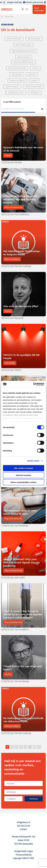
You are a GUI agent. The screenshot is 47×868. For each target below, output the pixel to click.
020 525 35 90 (24, 826)
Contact (23, 829)
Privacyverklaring (24, 855)
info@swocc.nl (23, 822)
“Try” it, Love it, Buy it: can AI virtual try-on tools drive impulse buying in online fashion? (23, 614)
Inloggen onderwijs (16, 2)
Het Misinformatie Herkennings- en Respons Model (22, 253)
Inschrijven (34, 799)
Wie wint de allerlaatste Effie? (21, 306)
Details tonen (33, 461)
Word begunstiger (39, 9)
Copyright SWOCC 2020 (23, 858)
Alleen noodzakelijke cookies (24, 482)
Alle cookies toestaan (23, 468)
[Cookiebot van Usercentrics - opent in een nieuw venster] (33, 384)
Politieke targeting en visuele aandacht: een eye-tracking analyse (20, 199)
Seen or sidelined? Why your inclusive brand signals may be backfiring (21, 562)
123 (34, 747)
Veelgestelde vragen (23, 851)
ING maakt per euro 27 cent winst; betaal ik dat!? (20, 512)
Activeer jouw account (36, 2)
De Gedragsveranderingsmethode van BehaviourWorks (23, 720)
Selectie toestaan (23, 475)
